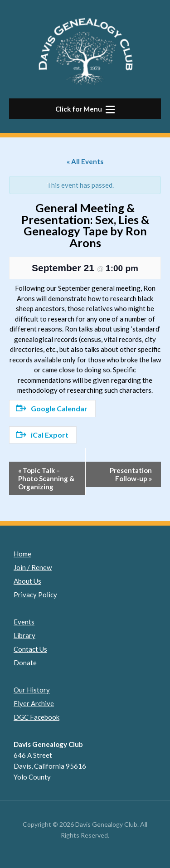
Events (24, 622)
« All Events (85, 161)
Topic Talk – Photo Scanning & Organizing (46, 478)
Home (22, 554)
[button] (85, 109)
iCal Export (42, 435)
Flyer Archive (34, 703)
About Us (27, 581)
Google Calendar (52, 408)
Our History (32, 690)
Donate (25, 663)
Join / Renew (33, 567)
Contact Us (30, 649)
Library (24, 635)
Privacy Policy (35, 595)
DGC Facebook (36, 717)
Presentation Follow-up (131, 474)
